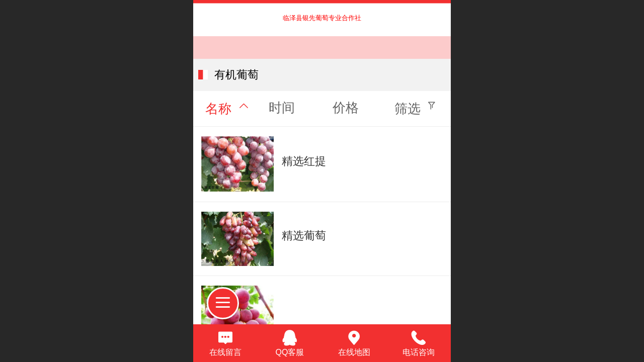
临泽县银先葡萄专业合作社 (322, 18)
